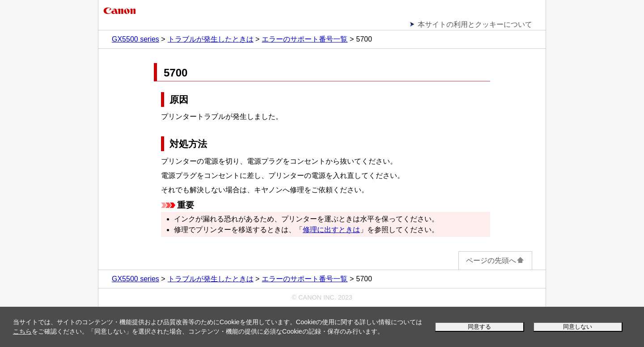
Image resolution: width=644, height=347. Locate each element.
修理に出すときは (331, 230)
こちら (22, 331)
